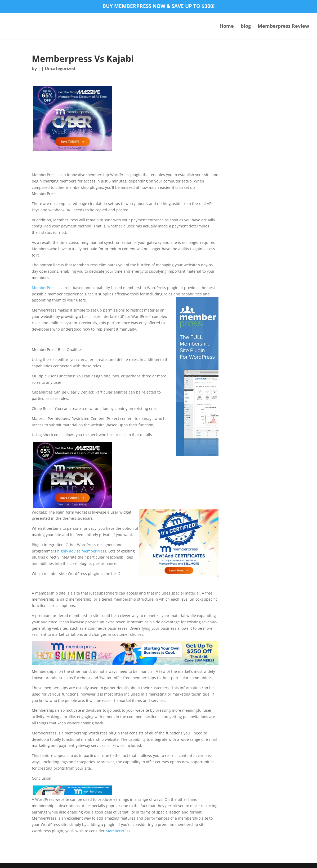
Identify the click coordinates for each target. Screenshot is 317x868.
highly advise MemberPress (82, 551)
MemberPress (44, 288)
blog (246, 27)
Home (227, 27)
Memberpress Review (283, 27)
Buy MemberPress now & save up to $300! (158, 7)
